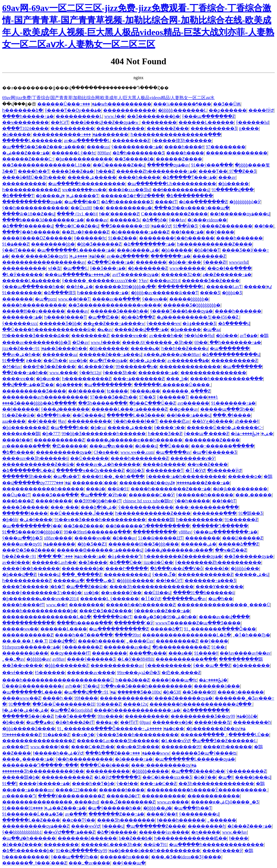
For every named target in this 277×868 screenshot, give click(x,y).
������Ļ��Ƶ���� (31, 820)
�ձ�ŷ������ (117, 832)
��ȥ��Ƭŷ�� (79, 820)
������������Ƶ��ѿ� (38, 464)
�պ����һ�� (69, 428)
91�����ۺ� (27, 808)
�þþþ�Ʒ (135, 470)
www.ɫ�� (115, 116)
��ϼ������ (228, 110)
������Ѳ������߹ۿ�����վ (100, 550)
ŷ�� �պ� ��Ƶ (212, 665)
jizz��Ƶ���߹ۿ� (24, 348)
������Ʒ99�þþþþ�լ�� (125, 287)
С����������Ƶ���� (174, 214)
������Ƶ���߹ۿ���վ (110, 354)
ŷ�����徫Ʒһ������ (182, 141)
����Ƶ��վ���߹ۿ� (141, 329)
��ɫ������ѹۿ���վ (240, 214)
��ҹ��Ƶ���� (207, 464)
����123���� (76, 790)
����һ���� (185, 153)
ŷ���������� (168, 665)
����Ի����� (127, 568)
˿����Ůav (140, 641)
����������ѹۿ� (64, 452)
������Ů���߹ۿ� (67, 104)
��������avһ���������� (45, 397)
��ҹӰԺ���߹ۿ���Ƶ (69, 832)
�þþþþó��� (245, 568)
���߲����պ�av (184, 599)
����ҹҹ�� (18, 379)
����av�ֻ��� (76, 814)
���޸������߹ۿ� (107, 722)
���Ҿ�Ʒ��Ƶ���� (49, 367)
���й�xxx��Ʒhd (129, 190)
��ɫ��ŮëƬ (169, 581)
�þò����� (177, 250)
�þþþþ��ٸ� (158, 808)
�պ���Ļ (75, 268)
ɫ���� (239, 838)
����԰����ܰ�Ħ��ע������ (33, 311)
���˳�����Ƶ (82, 575)
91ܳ (106, 692)
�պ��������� (108, 385)
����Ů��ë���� (105, 765)
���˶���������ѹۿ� (164, 765)
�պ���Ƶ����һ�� (198, 771)
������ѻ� (245, 476)
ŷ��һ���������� (84, 759)
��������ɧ (207, 826)
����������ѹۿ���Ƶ (36, 826)
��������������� (213, 373)
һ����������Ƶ (87, 379)
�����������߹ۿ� (65, 134)
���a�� (180, 653)
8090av (104, 153)
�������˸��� (95, 483)
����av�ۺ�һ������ (108, 464)
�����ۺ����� (92, 177)
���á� (96, 489)
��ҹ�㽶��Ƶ (231, 550)
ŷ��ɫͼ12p (90, 373)
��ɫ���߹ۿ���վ (189, 415)
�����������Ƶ (59, 440)
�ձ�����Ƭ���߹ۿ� (189, 177)
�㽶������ (70, 446)
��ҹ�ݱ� (83, 735)
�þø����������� (84, 159)
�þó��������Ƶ (25, 428)
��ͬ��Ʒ (210, 293)
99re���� (110, 716)
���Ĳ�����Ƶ (242, 538)
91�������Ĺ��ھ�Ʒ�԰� (33, 814)
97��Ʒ (147, 397)
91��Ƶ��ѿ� (18, 415)
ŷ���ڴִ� (164, 575)
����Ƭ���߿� (30, 587)
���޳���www (151, 753)
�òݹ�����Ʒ (199, 323)
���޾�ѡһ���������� (117, 104)
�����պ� (69, 581)
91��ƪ (10, 784)
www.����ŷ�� (50, 747)
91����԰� (13, 361)
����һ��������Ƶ (139, 458)
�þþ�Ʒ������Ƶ (99, 244)
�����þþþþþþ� (189, 299)
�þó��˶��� (185, 262)
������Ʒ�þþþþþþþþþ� (192, 305)
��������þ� (83, 568)
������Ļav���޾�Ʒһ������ (118, 741)
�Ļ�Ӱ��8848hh (135, 659)
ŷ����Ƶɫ (215, 262)
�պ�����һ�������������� (216, 845)
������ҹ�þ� (172, 722)
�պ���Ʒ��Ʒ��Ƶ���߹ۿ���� (43, 147)
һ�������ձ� (22, 110)
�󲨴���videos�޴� (207, 220)
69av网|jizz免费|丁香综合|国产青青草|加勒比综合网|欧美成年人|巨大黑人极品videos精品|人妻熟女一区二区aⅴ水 (108, 98)
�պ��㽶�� (103, 317)
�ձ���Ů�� (126, 562)
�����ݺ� (145, 348)
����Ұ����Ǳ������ (37, 238)
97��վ (91, 686)
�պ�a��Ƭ (66, 476)
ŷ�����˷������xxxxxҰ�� (99, 281)
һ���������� (199, 520)
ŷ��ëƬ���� (19, 250)
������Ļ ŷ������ (109, 599)
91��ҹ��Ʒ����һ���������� (100, 520)
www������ (187, 268)
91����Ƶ (109, 704)
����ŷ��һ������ (31, 232)
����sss (98, 147)
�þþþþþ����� (135, 581)
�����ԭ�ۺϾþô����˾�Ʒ (225, 802)
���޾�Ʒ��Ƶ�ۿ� (73, 171)
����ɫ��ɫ (17, 440)
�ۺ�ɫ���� (36, 520)
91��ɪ (219, 647)
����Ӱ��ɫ (162, 814)
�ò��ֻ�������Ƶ (203, 202)
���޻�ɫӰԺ (261, 110)
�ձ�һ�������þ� (28, 851)
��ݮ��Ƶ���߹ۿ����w (114, 323)
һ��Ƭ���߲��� (75, 716)
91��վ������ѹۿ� (85, 851)
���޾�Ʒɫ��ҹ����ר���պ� (192, 208)
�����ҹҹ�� (129, 336)
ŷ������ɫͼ (90, 238)
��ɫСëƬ (60, 122)
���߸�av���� (89, 863)
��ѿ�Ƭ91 (155, 845)
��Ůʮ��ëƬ (16, 495)
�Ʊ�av (80, 342)
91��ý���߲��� (212, 165)
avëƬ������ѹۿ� (135, 275)
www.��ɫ (56, 605)
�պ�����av (173, 452)
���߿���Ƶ (18, 501)
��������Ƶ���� (212, 440)
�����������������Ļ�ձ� (47, 617)
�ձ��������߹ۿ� (149, 244)
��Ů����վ (89, 415)
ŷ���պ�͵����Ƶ (206, 434)
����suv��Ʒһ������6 (35, 458)
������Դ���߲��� (220, 526)
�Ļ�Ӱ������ (22, 275)
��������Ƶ (131, 141)
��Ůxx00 (81, 208)
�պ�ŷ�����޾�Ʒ (215, 452)
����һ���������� (34, 305)
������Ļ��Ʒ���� (136, 415)
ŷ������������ (146, 507)
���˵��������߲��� (207, 507)
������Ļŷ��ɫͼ (74, 153)
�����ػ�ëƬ (123, 796)
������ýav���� (164, 832)
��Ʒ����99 (199, 692)
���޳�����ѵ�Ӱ (193, 458)
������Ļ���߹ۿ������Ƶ (129, 409)
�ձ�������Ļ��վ (28, 470)
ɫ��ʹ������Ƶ (119, 214)
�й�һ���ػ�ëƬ (75, 722)
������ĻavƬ (224, 287)
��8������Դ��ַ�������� (148, 526)
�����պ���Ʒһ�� (227, 409)
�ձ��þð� (154, 220)
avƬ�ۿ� (249, 336)
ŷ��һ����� (192, 501)
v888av (185, 532)
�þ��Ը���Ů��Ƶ (152, 403)
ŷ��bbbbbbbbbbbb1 (22, 832)
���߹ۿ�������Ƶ (139, 379)
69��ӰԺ (158, 226)
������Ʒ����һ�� (119, 311)
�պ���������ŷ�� (32, 526)
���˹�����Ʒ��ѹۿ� (53, 256)
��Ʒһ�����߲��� (103, 403)
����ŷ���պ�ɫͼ (174, 680)
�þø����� (186, 329)
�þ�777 (51, 434)
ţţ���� (249, 128)
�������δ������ (87, 838)
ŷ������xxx (20, 323)
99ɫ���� (86, 698)
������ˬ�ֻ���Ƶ (186, 391)
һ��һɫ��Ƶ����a (185, 348)
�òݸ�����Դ (125, 556)
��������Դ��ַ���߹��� (40, 765)
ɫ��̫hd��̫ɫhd (199, 336)
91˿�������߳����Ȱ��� (220, 629)
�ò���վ (146, 446)
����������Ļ (79, 116)
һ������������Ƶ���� (215, 244)
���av (227, 177)
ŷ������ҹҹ (163, 323)
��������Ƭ (164, 470)
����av (97, 220)
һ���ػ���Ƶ (132, 680)
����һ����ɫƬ (23, 605)
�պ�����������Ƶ (119, 629)
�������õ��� (217, 686)
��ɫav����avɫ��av (245, 653)
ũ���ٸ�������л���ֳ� (179, 550)
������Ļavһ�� (54, 562)
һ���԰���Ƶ (105, 171)
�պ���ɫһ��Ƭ (193, 808)
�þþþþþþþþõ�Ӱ (245, 202)
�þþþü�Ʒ (232, 293)
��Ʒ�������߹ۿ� (128, 226)
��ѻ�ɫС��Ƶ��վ (77, 226)
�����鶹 (161, 520)
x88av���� (58, 538)
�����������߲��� (186, 659)
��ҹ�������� (26, 122)
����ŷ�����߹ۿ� (44, 784)
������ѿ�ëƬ (112, 617)
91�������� (22, 293)
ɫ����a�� (145, 391)
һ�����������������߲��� (176, 134)
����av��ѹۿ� (26, 544)
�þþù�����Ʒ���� (29, 729)
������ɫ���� (25, 513)
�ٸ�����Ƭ (79, 196)
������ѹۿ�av (168, 165)
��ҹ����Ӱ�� (121, 593)
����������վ (127, 575)
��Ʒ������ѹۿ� (249, 556)
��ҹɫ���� (18, 673)
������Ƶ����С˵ (28, 159)
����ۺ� (79, 256)
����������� (120, 128)
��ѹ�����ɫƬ (70, 653)
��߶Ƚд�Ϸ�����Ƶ (85, 232)
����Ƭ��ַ (213, 171)
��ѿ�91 (118, 489)
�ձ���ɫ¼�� (53, 415)
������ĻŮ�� (249, 735)
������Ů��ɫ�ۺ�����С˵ (225, 428)
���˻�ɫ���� (232, 415)
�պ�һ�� (221, 599)
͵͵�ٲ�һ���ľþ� (251, 635)
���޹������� (106, 134)
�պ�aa (211, 329)
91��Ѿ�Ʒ (185, 226)
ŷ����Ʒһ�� (119, 373)
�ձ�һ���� (18, 452)
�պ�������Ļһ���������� (172, 184)
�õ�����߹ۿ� (134, 759)
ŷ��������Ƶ (82, 647)
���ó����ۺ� (138, 250)
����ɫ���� (54, 501)
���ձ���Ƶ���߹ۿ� (116, 753)
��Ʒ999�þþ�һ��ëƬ (97, 501)
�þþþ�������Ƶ (67, 665)
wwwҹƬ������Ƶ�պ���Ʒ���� (198, 623)
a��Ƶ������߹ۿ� (227, 275)
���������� (72, 128)
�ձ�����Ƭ (18, 196)
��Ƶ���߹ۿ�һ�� (25, 373)
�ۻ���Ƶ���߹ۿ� (26, 153)
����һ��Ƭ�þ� (93, 784)
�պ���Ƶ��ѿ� (87, 587)
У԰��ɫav (143, 281)
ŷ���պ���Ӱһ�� (74, 857)
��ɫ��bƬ (224, 501)
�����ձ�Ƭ (166, 629)
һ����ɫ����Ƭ (65, 317)
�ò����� (16, 134)
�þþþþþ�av (38, 659)
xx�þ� (91, 593)
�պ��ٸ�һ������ (29, 838)
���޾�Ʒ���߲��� (55, 495)
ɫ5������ (50, 673)
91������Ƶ (241, 520)
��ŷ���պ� (129, 863)
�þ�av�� (48, 379)
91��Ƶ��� (122, 238)
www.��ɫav (235, 832)
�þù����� (233, 184)
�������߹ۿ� (171, 256)
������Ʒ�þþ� (60, 323)
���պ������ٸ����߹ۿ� (77, 275)
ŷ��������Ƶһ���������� (218, 562)
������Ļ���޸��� (206, 122)
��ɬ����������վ (181, 190)
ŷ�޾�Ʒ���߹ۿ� (108, 268)
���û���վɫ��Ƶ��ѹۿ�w (105, 122)
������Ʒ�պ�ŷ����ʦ (204, 753)
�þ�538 (172, 692)
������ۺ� (199, 544)
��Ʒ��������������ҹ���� (115, 305)
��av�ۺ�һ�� (21, 354)
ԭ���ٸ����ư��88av (172, 354)
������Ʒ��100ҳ (139, 692)
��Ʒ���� (93, 562)
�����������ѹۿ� (32, 202)
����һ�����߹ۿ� (28, 116)
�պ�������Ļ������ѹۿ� (195, 759)
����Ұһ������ (227, 747)
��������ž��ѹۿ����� (156, 483)
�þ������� (251, 665)
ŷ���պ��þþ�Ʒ (22, 538)
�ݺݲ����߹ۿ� (255, 434)
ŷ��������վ (199, 814)
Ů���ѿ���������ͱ (33, 686)
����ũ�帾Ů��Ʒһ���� (34, 177)
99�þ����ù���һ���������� (152, 851)
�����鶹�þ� (21, 777)
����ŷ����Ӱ (222, 851)
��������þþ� (53, 244)
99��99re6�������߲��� (97, 532)
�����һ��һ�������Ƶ (141, 605)
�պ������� (230, 348)
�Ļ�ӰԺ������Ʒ (117, 777)
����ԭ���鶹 (21, 434)
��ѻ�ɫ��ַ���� (229, 268)
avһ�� (73, 686)
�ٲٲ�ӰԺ (195, 470)
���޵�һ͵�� (57, 698)
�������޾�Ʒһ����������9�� (43, 771)
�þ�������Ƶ (148, 268)
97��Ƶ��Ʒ (243, 171)
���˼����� (254, 495)
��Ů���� (174, 446)
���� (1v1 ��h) (77, 214)
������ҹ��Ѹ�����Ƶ (90, 470)
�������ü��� (25, 653)
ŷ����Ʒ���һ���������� (138, 735)
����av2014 (165, 281)
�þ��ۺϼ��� (147, 361)
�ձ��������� (190, 196)
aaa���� (14, 421)
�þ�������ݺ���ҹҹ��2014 (40, 599)
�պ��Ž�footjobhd (71, 710)
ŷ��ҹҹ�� (155, 299)
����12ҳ (135, 704)
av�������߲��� (26, 446)
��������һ (252, 722)
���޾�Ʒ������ (25, 507)
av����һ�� (166, 336)
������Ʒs (125, 220)
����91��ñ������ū (204, 593)
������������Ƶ (205, 575)
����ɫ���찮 (213, 722)
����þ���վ (253, 777)
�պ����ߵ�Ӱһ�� (104, 495)
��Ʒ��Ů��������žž (63, 704)
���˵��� (65, 507)
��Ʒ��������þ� (153, 116)
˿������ (222, 820)
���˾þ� (177, 379)
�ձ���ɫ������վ (28, 226)
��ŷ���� (220, 232)
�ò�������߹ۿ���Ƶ (140, 232)
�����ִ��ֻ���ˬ (203, 735)
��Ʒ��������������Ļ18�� (46, 165)
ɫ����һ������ (181, 820)
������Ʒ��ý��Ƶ (28, 716)
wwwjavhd (239, 262)
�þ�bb (10, 520)
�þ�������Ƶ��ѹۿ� (216, 729)
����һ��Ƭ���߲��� (84, 635)
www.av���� (173, 802)
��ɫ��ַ (264, 226)
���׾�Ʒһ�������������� (152, 587)
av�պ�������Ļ (87, 141)
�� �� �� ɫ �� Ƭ (25, 641)
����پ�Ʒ (100, 581)
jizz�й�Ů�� (158, 562)
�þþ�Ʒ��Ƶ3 (92, 544)
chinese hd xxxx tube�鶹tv (148, 501)
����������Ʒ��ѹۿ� (206, 716)
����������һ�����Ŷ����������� (207, 790)
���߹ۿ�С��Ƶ (158, 784)
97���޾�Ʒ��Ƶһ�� (114, 397)
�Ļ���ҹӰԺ (176, 741)
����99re (127, 635)
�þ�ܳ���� (69, 385)
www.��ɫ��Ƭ (74, 299)
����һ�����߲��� (84, 623)
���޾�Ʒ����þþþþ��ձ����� (39, 403)
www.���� (63, 373)
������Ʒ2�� (181, 275)
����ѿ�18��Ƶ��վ (29, 214)
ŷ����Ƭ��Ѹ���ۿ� (73, 110)
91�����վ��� (233, 190)
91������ (56, 544)
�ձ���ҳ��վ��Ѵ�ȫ (176, 568)
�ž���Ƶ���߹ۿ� (250, 826)
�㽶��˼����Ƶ (181, 673)
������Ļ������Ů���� (172, 385)
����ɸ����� (164, 464)
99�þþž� (244, 716)
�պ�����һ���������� (87, 184)
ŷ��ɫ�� (127, 784)
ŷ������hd (252, 122)
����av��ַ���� (116, 299)
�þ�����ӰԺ (224, 470)
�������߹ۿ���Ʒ (210, 581)
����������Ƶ (234, 361)
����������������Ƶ (39, 741)
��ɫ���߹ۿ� (187, 232)
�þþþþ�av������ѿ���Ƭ (164, 293)
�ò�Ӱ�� (205, 777)
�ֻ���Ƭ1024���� (25, 128)
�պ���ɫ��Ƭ (82, 202)
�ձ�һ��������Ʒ (138, 153)
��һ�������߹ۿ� (235, 342)
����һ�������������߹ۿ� (137, 710)
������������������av (44, 262)
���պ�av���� (111, 446)
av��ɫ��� (16, 562)
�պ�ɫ (225, 777)
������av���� (91, 673)
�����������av (117, 665)
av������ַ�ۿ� (188, 361)
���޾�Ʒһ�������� (126, 820)
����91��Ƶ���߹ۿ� (57, 808)
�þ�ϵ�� (13, 722)
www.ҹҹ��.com (137, 452)
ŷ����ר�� (169, 428)
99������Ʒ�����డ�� (36, 336)
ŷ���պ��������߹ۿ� (225, 532)
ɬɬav (62, 421)
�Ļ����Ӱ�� (96, 367)
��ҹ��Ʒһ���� (138, 747)
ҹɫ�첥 (55, 268)
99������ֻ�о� (137, 367)
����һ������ (239, 238)
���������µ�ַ (129, 208)
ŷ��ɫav (177, 220)
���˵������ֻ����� (223, 446)
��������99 (181, 747)
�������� (159, 122)
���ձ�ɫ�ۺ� (98, 507)
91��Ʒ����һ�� (61, 348)
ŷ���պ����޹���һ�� (33, 287)
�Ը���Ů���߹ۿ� (111, 262)
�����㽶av (175, 421)
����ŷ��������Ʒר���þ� (42, 593)
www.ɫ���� (106, 342)
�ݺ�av (105, 329)
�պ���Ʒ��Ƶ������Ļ (224, 741)
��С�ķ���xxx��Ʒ (167, 777)
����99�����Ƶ (22, 735)
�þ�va (98, 428)
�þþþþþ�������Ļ (182, 110)
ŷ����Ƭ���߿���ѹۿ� (181, 311)
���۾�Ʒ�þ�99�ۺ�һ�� (165, 617)
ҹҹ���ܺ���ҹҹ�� (84, 190)
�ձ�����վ (234, 323)
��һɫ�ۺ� (80, 287)
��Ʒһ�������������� (216, 784)
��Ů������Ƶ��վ (119, 165)
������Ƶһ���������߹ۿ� (156, 171)
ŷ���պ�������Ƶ (208, 116)
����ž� (217, 568)
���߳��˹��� (55, 556)
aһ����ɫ (247, 421)
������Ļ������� (32, 141)
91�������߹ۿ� (233, 403)
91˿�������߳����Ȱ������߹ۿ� (113, 729)
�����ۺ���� (130, 428)
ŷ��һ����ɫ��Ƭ (135, 421)
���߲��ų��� (148, 653)
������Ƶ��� (168, 128)
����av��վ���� (224, 617)
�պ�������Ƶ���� (156, 826)
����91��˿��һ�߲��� (113, 476)
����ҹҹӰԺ (86, 826)
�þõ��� (227, 336)
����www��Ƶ (21, 698)
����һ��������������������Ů (58, 680)
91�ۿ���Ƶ (16, 244)
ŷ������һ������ (205, 495)
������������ (129, 110)
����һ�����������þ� (40, 611)
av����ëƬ (15, 747)
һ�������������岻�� (191, 838)
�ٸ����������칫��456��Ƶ (198, 317)
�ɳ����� (206, 832)
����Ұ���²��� (219, 587)
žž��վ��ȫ (62, 641)
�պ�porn (45, 299)
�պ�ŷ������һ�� (114, 808)
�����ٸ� (258, 287)
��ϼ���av (184, 409)
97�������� (226, 147)
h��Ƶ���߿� (135, 838)
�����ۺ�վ (252, 575)
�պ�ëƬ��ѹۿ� (108, 361)
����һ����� (139, 177)
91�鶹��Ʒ (251, 513)
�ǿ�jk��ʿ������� (240, 489)
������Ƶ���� (179, 159)
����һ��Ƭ (34, 171)
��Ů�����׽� (89, 458)
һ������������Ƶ (31, 190)
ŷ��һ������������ (35, 208)
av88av (59, 659)
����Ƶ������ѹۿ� (183, 698)
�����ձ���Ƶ (238, 544)
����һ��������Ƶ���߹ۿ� (171, 489)
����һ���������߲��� (227, 379)
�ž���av (124, 538)
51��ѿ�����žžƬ (160, 538)
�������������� (237, 153)
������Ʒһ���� (27, 476)
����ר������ (241, 692)
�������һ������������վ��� (201, 704)
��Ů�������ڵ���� (81, 513)
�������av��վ (127, 647)
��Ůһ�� (55, 361)
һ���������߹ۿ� (103, 293)
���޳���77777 (54, 483)
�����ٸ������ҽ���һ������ (134, 440)
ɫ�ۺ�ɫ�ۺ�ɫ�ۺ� (25, 710)
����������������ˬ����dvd (50, 802)
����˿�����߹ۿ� (28, 759)
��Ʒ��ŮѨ (227, 104)
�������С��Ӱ (151, 495)
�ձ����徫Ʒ (59, 293)
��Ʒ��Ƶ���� (83, 526)
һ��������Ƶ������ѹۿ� (183, 556)
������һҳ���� (124, 857)
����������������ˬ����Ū (224, 605)
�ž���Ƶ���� (22, 845)
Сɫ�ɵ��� (106, 452)
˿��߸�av (13, 659)
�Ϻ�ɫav (12, 367)
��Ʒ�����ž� (134, 159)
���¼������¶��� (182, 104)
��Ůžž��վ (157, 593)
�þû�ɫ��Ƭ (207, 250)
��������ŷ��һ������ (177, 238)
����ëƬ (166, 202)
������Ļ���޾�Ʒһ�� (111, 845)
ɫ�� (98, 208)
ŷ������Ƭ (172, 397)
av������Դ (19, 796)
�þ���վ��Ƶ (19, 575)
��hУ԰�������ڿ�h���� (212, 421)
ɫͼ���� (117, 391)
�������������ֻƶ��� (34, 361)
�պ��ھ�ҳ (40, 722)
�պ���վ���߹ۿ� (90, 692)
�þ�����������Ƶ (181, 647)
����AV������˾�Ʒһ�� (157, 342)
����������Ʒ (214, 128)
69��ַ (201, 342)
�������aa (60, 354)
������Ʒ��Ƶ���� (211, 281)
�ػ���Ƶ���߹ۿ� (200, 483)
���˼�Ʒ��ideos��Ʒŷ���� (186, 857)
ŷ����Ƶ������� (226, 226)
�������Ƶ (209, 256)
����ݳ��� (204, 397)
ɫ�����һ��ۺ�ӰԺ (58, 753)
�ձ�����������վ (231, 354)
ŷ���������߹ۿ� (137, 147)
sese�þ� (78, 361)
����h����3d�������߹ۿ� (43, 220)
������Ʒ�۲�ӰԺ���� (132, 196)
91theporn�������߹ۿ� (31, 647)
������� (151, 262)
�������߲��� (214, 513)
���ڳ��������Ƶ (128, 802)
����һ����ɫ (184, 147)
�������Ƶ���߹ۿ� (116, 814)
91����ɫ (206, 653)
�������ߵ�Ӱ (134, 623)
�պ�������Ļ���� (32, 692)
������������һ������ (43, 489)
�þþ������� (109, 348)
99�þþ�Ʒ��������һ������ (104, 434)
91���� (19, 704)
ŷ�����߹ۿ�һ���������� (186, 476)
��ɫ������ (86, 391)
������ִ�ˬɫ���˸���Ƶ (34, 863)
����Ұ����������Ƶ (71, 796)
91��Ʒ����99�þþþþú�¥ (32, 532)
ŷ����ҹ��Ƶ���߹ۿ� (162, 611)
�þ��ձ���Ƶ (138, 317)
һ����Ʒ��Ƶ (165, 434)
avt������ (193, 403)
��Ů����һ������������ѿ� (49, 329)
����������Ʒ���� (34, 391)
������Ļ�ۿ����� (31, 281)
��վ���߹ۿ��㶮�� (28, 385)
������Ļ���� (64, 629)
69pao (145, 722)
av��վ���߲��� (128, 256)
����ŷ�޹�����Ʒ (91, 659)
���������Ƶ (177, 641)
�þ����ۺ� (55, 196)
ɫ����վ (49, 575)
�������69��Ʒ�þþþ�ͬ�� (144, 544)
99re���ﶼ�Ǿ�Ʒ (138, 673)
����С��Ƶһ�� (93, 747)
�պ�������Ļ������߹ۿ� (76, 250)
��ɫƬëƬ (129, 722)
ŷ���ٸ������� (65, 409)
